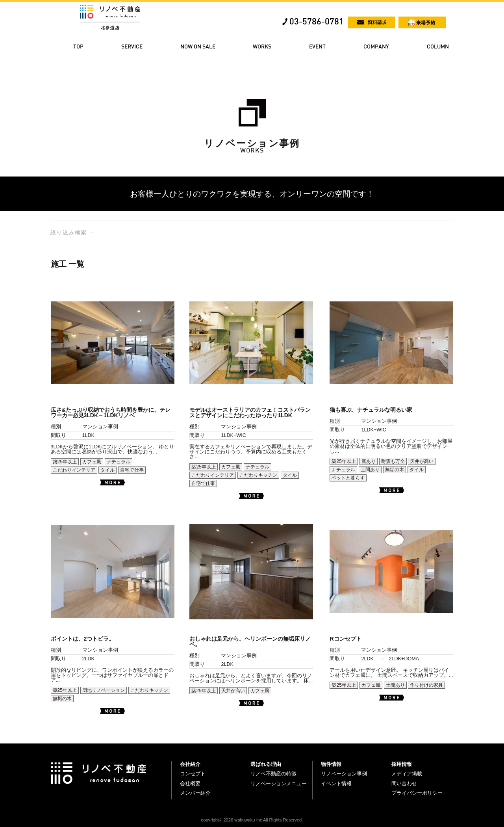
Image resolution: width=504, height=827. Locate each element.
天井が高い (422, 461)
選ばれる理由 (266, 764)
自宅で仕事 (132, 470)
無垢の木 (395, 470)
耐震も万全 (393, 461)
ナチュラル (119, 462)
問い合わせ (404, 783)
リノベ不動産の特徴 (273, 774)
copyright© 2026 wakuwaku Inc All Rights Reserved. (252, 820)
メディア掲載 (407, 774)
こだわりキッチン (258, 475)
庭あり (369, 461)
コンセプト (193, 774)
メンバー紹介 (195, 793)
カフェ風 (92, 462)
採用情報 (402, 764)
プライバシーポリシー (417, 793)
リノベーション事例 (344, 774)
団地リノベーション (104, 690)
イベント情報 (336, 783)
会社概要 (190, 783)
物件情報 (331, 764)
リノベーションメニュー (279, 783)
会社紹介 (190, 764)
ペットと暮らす (348, 478)
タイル (107, 470)
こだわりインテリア (74, 470)
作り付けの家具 (426, 685)
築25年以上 (65, 462)
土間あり (370, 470)
